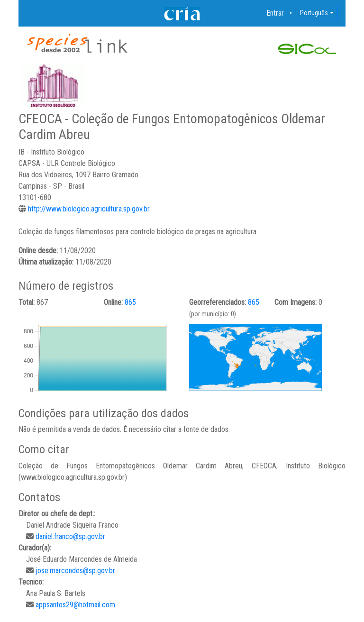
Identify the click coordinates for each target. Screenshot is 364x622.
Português (314, 13)
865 (130, 302)
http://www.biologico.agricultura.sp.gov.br (89, 209)
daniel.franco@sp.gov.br (70, 536)
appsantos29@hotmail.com (75, 605)
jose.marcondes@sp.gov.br (75, 571)
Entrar (275, 13)
